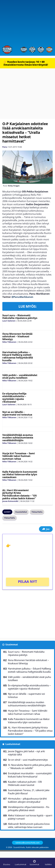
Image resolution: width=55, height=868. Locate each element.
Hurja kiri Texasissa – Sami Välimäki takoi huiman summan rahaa (19, 456)
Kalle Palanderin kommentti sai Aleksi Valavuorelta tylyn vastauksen (20, 474)
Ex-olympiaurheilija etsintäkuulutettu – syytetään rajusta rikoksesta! (14, 398)
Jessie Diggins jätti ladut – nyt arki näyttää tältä (26, 753)
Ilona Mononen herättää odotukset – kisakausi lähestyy (17, 336)
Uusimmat (12, 645)
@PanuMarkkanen (22, 297)
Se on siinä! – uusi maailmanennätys (28, 760)
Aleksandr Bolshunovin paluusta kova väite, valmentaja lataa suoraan (29, 825)
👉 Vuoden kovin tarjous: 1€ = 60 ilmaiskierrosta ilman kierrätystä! (26, 63)
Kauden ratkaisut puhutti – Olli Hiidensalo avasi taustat (25, 783)
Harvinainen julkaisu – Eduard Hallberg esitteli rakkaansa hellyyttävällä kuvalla (18, 356)
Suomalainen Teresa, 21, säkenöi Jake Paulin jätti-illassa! (29, 792)
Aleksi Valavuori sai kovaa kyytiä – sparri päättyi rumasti (30, 817)
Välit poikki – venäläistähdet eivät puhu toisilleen (20, 376)
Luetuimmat (13, 744)
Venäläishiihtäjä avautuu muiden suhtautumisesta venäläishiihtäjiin (18, 438)
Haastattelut (21, 512)
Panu (5, 147)
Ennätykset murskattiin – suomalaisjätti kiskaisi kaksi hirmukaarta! (30, 775)
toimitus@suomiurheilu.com (27, 843)
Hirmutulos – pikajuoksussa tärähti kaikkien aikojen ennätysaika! (27, 800)
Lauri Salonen (9, 321)
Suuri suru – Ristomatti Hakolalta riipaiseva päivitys (20, 317)
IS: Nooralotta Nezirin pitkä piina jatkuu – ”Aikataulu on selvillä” (30, 767)
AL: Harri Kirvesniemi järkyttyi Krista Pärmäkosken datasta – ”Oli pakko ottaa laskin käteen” (20, 494)
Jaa (46, 529)
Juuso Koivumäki (10, 501)
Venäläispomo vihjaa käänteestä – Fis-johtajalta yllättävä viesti (29, 809)
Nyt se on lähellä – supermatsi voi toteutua (17, 413)
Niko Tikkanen (9, 342)
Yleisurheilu (37, 512)
